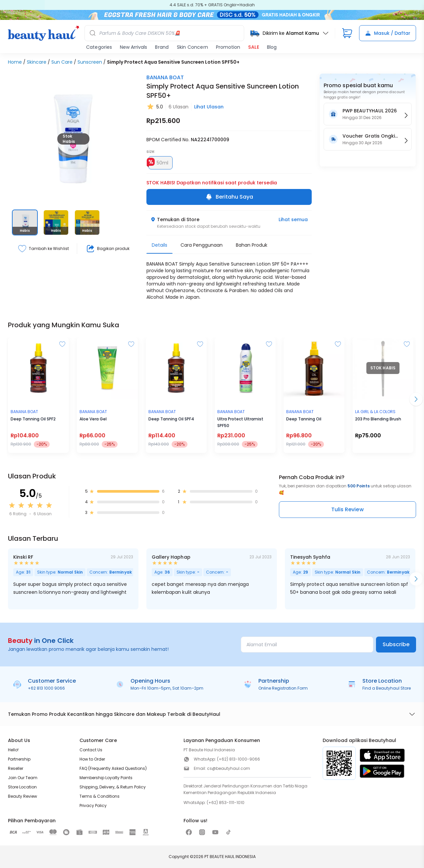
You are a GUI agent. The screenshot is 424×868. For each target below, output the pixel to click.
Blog (272, 47)
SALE (254, 47)
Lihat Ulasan (209, 107)
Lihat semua (293, 219)
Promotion (228, 47)
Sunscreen (90, 62)
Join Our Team (23, 778)
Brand (162, 47)
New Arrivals (133, 47)
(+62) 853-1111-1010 (226, 803)
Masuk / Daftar (388, 33)
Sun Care (62, 62)
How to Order (92, 759)
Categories (99, 47)
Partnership (19, 759)
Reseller (16, 768)
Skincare (37, 62)
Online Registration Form (283, 688)
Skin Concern (192, 47)
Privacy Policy (93, 806)
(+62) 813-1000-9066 (238, 759)
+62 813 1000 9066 (46, 688)
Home (15, 62)
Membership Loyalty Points (106, 778)
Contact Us (91, 750)
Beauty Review (23, 796)
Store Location (22, 787)
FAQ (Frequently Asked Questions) (113, 768)
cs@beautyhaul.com (229, 768)
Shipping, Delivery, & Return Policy (113, 787)
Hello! (13, 750)
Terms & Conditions (100, 796)
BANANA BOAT (165, 77)
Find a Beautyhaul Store (387, 688)
